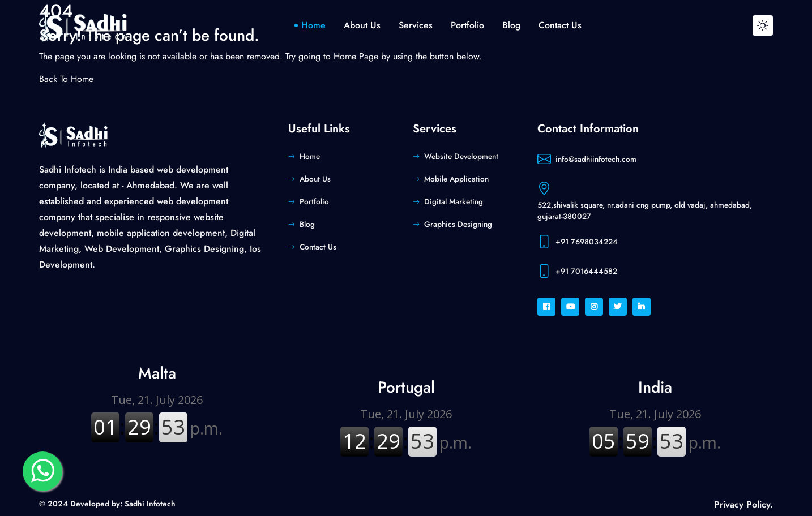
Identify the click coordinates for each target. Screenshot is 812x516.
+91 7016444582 (586, 271)
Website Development (461, 156)
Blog (307, 224)
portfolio (467, 25)
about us (362, 25)
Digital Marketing (454, 201)
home (313, 25)
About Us (315, 179)
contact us (560, 25)
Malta (157, 373)
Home (310, 156)
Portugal (406, 387)
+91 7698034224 (587, 242)
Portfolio (314, 201)
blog (511, 25)
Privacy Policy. (743, 504)
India (655, 387)
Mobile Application (456, 179)
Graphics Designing (458, 224)
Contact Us (318, 247)
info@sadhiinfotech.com (596, 159)
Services (416, 25)
